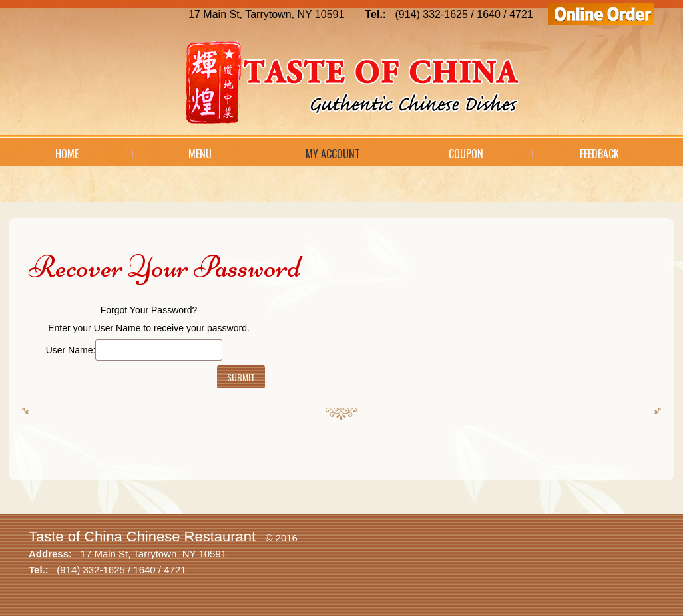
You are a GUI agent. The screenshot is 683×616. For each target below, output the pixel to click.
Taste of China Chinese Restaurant (142, 537)
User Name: (71, 350)
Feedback (599, 154)
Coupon (466, 154)
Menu (200, 154)
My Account (333, 154)
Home (67, 154)
